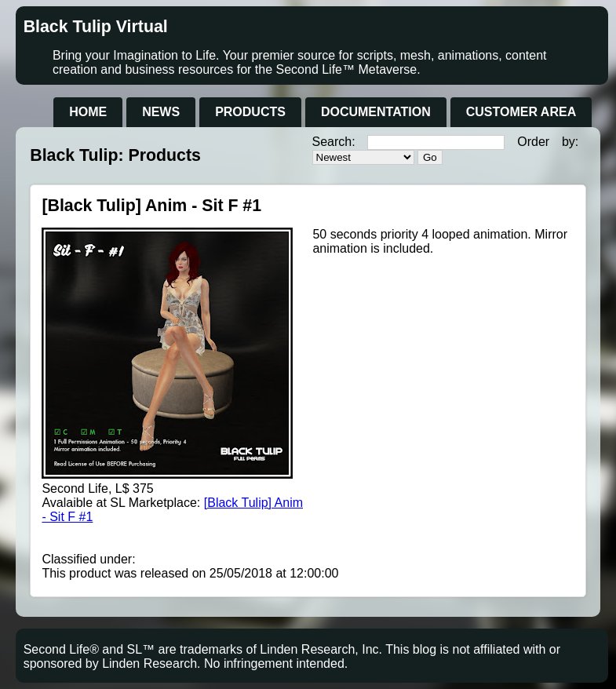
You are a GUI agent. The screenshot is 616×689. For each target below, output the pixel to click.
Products (250, 112)
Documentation (376, 112)
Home (88, 112)
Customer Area (521, 112)
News (161, 112)
